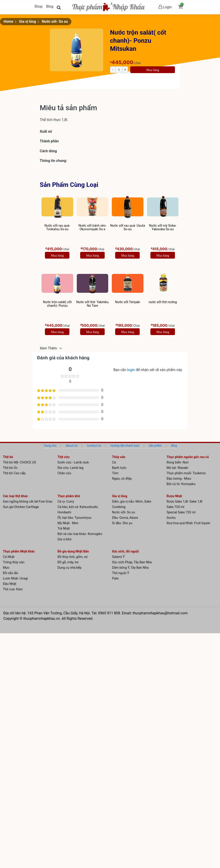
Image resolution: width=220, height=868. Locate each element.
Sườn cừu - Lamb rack (73, 462)
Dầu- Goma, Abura (125, 518)
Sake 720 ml (175, 507)
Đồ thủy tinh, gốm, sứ (73, 557)
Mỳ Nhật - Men (68, 523)
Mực (6, 568)
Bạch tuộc (119, 468)
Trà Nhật (64, 529)
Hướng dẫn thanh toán (125, 446)
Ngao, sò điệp (122, 479)
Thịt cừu (64, 457)
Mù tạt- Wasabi (177, 468)
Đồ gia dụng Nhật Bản (73, 551)
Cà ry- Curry (66, 502)
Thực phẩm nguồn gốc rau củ (188, 457)
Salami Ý (118, 557)
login (131, 370)
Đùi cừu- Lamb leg (70, 468)
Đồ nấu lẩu (11, 573)
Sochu (171, 518)
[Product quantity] (119, 70)
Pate (115, 578)
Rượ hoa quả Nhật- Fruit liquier (188, 523)
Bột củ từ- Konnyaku (181, 484)
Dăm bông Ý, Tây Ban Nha (130, 568)
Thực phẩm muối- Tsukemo (186, 473)
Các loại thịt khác (15, 496)
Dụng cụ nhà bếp (69, 568)
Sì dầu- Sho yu (122, 523)
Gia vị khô (64, 539)
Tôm (115, 473)
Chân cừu (64, 473)
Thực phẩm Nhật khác (19, 551)
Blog (50, 6)
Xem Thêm (49, 348)
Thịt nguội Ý (121, 573)
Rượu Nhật (174, 496)
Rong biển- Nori (178, 462)
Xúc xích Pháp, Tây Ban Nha (132, 562)
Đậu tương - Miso (179, 479)
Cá (114, 462)
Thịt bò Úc (10, 468)
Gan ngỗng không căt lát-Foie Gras (28, 502)
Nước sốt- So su (55, 21)
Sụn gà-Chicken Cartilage (21, 507)
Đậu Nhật (10, 584)
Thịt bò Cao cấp (14, 473)
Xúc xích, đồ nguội (125, 551)
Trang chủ (50, 446)
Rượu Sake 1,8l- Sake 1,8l (185, 502)
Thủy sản (119, 457)
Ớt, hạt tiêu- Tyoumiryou (74, 518)
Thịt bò (8, 457)
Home (8, 21)
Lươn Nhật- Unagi (15, 578)
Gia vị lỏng (27, 21)
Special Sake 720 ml (181, 512)
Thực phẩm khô (69, 496)
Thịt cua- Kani (13, 589)
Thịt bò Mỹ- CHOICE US (20, 462)
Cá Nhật (9, 557)
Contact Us (94, 446)
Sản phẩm (155, 446)
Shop (38, 6)
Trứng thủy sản (14, 562)
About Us (72, 446)
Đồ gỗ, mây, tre (68, 562)
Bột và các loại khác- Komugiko (80, 534)
